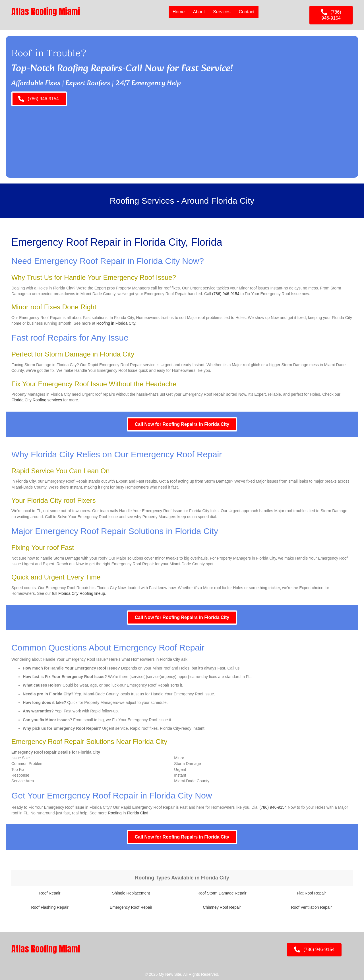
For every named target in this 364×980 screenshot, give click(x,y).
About (199, 12)
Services (222, 12)
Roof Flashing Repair (50, 907)
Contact (247, 12)
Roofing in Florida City (116, 323)
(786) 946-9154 (226, 294)
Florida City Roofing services (37, 400)
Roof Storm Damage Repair (222, 893)
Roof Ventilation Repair (311, 907)
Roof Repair (50, 893)
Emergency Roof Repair (131, 907)
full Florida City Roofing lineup (78, 593)
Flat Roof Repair (311, 893)
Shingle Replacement (131, 893)
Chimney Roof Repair (222, 907)
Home (179, 12)
